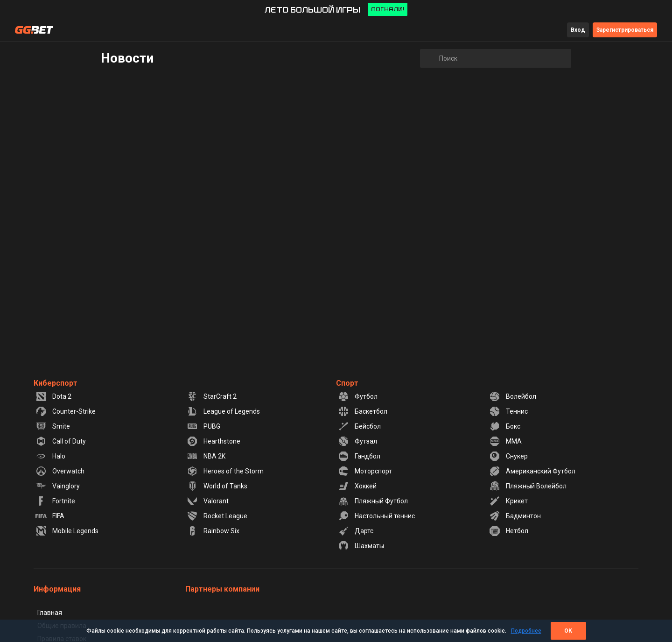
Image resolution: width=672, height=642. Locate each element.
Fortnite (55, 501)
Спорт (347, 383)
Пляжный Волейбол (528, 486)
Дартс (356, 531)
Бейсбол (359, 426)
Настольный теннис (376, 516)
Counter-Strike (66, 411)
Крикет (508, 501)
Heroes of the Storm (225, 471)
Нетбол (509, 531)
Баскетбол (363, 411)
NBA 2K (206, 456)
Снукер (508, 456)
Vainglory (58, 486)
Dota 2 (53, 396)
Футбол (358, 396)
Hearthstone (213, 441)
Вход (578, 30)
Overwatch (60, 471)
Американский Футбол (532, 471)
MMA (505, 441)
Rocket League (217, 516)
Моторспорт (365, 471)
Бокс (505, 426)
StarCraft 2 (212, 396)
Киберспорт (56, 383)
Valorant (208, 501)
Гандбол (359, 456)
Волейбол (513, 396)
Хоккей (357, 486)
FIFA (50, 516)
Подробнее (526, 631)
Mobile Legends (67, 531)
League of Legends (223, 411)
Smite (53, 426)
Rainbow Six (213, 531)
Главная (50, 613)
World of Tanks (217, 486)
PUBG (203, 426)
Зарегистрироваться (625, 30)
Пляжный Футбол (373, 501)
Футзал (357, 441)
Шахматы (361, 546)
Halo (50, 456)
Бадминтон (515, 516)
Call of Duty (61, 441)
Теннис (508, 411)
